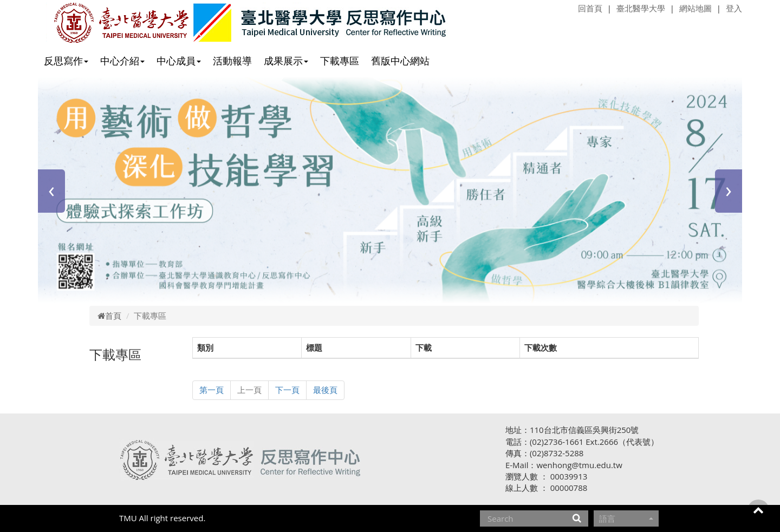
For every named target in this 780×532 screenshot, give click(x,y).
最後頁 (325, 390)
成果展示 (286, 61)
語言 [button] (626, 518)
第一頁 (212, 390)
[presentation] (51, 191)
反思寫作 (66, 61)
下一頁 (287, 390)
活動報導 (232, 61)
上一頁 (249, 390)
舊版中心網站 (400, 61)
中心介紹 (122, 61)
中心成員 (179, 61)
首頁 (109, 316)
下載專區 (340, 61)
